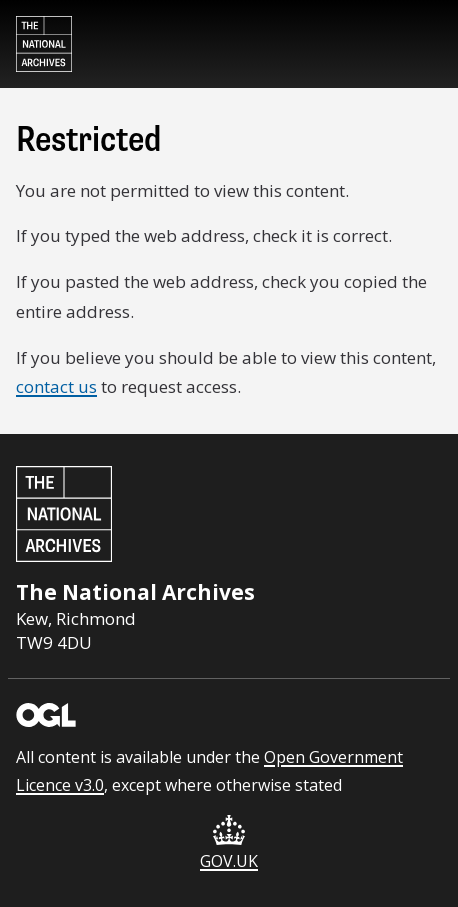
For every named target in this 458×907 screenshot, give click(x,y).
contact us (56, 386)
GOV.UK (229, 843)
